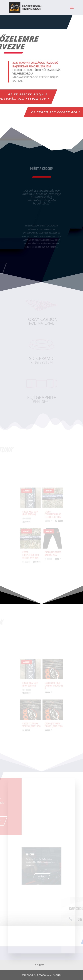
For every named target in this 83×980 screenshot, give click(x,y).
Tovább (41, 875)
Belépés (40, 965)
